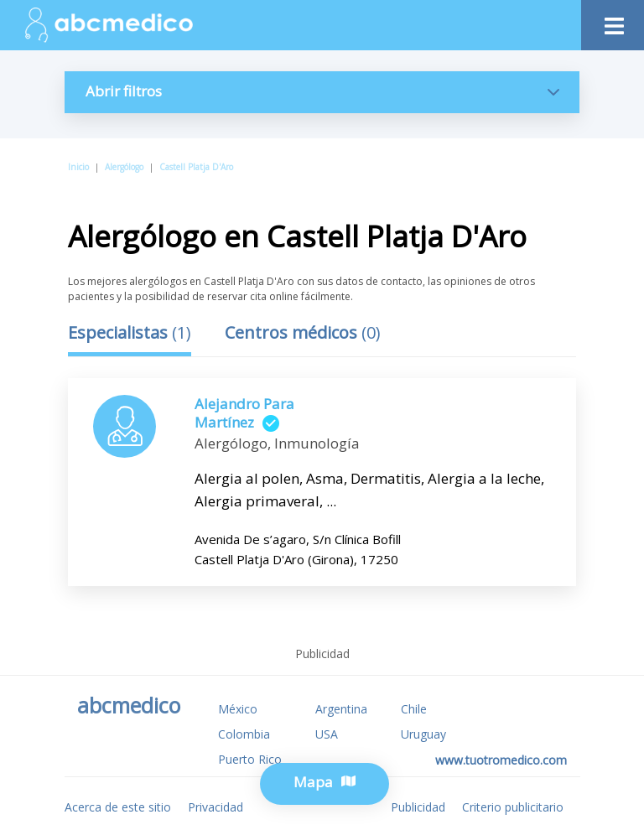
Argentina (341, 709)
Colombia (244, 734)
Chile (414, 709)
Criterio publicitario (513, 807)
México (238, 709)
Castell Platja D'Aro (196, 167)
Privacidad (216, 807)
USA (327, 734)
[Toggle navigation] (613, 21)
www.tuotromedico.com (501, 760)
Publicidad (418, 807)
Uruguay (423, 734)
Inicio (78, 167)
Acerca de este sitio (118, 807)
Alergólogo (124, 167)
